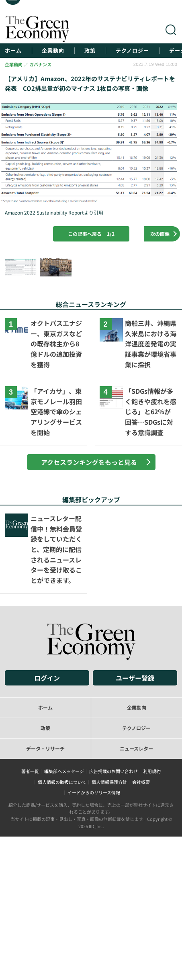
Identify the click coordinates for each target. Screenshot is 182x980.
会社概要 (141, 782)
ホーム (13, 51)
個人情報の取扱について (62, 782)
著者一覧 (30, 771)
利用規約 (152, 771)
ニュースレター (136, 748)
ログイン (47, 678)
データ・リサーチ (45, 748)
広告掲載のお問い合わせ (113, 771)
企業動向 (53, 51)
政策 (90, 51)
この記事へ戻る (91, 234)
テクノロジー (132, 51)
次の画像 (160, 234)
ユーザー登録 (135, 678)
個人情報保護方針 (109, 782)
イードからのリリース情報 (94, 792)
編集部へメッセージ (64, 771)
